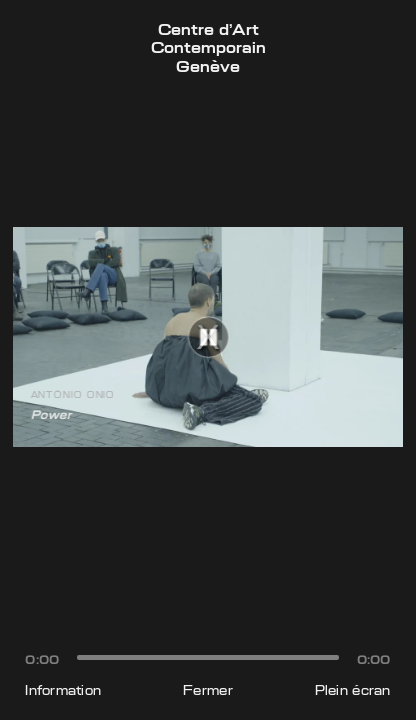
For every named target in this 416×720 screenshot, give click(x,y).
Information (63, 690)
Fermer (208, 690)
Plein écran (353, 690)
